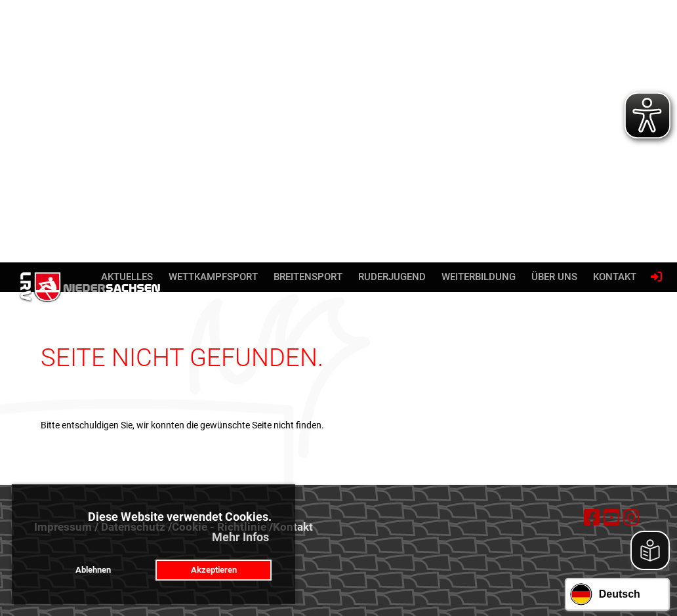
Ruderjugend (392, 277)
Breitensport (308, 277)
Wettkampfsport (213, 277)
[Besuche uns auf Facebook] (592, 518)
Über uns (554, 277)
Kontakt (615, 277)
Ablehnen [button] (93, 570)
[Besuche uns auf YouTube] (612, 518)
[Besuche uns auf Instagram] (631, 518)
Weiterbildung (479, 277)
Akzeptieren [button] (214, 570)
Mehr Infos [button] (240, 537)
